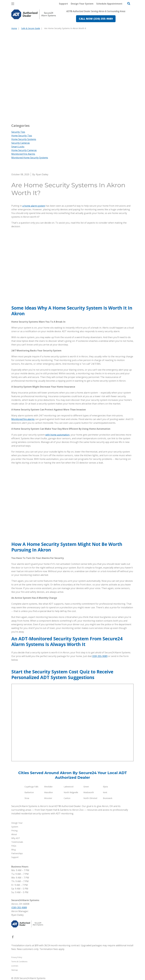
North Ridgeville (71, 792)
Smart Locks (18, 147)
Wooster (48, 798)
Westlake (48, 787)
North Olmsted (90, 798)
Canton (67, 798)
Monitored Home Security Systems (30, 158)
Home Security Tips (22, 136)
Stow (27, 798)
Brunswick (108, 798)
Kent (105, 792)
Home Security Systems (24, 139)
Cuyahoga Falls (31, 787)
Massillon (48, 792)
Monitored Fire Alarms (23, 154)
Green (86, 787)
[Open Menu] (13, 4)
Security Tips (18, 132)
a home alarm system (34, 206)
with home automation (57, 435)
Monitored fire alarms (23, 419)
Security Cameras (21, 143)
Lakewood (69, 787)
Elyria (105, 787)
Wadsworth (89, 792)
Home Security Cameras (24, 150)
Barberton (29, 792)
